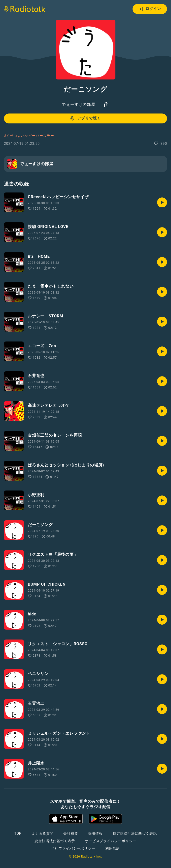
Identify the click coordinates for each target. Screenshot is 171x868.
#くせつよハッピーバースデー (29, 136)
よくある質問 (43, 833)
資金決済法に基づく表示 (55, 841)
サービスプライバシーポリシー (111, 841)
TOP (18, 833)
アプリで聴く (85, 118)
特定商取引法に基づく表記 (135, 833)
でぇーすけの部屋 (78, 104)
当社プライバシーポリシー (73, 848)
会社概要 (71, 833)
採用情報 (95, 833)
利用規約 (113, 848)
